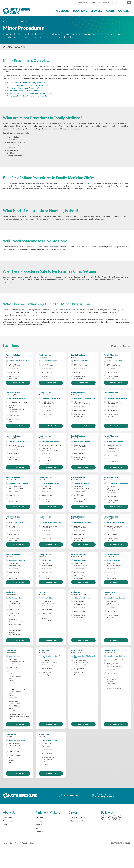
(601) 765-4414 (14, 372)
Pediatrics (10, 592)
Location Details (18, 383)
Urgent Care (109, 592)
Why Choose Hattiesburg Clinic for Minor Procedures (28, 96)
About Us (9, 812)
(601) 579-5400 (112, 410)
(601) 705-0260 (79, 611)
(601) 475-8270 (112, 673)
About (110, 11)
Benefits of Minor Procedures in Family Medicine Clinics (29, 85)
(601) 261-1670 (47, 410)
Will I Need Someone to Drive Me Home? (23, 90)
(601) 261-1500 (14, 416)
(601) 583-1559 (79, 534)
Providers (62, 11)
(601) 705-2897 (47, 754)
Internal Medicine (79, 555)
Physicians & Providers (78, 817)
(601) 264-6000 (82, 3)
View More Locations (121, 346)
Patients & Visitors (48, 812)
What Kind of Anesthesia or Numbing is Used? (25, 88)
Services (96, 11)
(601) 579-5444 (79, 572)
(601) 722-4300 (112, 534)
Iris (37, 828)
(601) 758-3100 (14, 572)
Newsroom (7, 821)
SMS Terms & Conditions (26, 843)
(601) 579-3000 (14, 610)
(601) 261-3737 (14, 668)
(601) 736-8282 (47, 372)
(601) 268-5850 (47, 457)
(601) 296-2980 (112, 572)
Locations (80, 11)
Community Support (11, 817)
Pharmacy (40, 832)
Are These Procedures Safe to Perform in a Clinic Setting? (30, 93)
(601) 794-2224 (14, 534)
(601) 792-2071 (112, 497)
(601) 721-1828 (112, 455)
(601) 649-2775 (79, 453)
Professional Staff (76, 821)
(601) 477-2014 (79, 372)
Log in (96, 3)
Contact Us (7, 824)
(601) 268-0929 (14, 453)
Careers (124, 11)
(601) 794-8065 (47, 534)
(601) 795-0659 (79, 495)
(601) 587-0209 (14, 495)
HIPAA (16, 843)
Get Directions (15, 368)
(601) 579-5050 (79, 410)
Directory (106, 3)
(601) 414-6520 (112, 372)
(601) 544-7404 (47, 495)
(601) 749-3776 (112, 611)
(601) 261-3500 (47, 610)
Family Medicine (13, 355)
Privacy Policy (8, 843)
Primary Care (17, 22)
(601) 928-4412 (47, 572)
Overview (7, 47)
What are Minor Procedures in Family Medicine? (26, 83)
